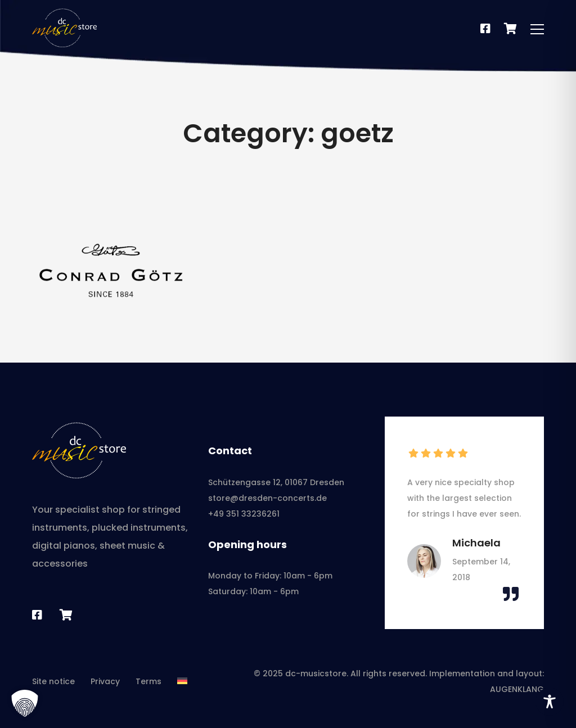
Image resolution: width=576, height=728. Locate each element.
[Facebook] (485, 29)
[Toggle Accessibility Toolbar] (550, 702)
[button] (25, 703)
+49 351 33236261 (244, 514)
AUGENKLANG (517, 689)
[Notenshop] (510, 29)
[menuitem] (182, 681)
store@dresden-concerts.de (267, 498)
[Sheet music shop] (66, 615)
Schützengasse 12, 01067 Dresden (276, 482)
